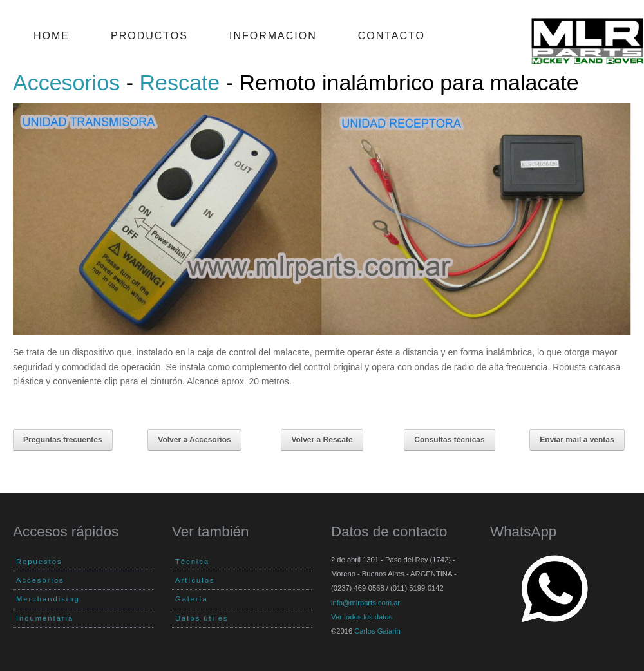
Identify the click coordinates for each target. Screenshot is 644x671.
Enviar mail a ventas (577, 440)
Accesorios (66, 82)
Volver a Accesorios (194, 440)
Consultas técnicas (449, 440)
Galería (192, 599)
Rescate (180, 82)
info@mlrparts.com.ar (365, 603)
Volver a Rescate (322, 440)
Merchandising (48, 599)
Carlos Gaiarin (377, 631)
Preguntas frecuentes (63, 440)
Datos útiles (202, 618)
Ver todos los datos (362, 617)
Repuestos (39, 562)
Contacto (392, 36)
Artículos (195, 580)
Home (52, 36)
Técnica (192, 562)
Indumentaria (45, 618)
